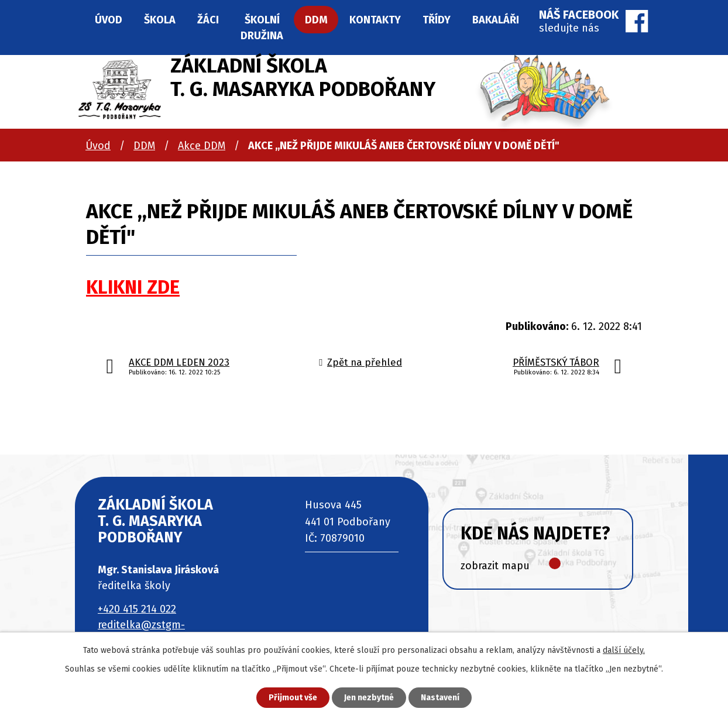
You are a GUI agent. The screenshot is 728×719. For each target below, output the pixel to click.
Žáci (208, 20)
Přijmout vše (293, 698)
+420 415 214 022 (137, 609)
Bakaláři (496, 20)
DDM (144, 146)
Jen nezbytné (369, 698)
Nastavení (440, 698)
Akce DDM (202, 146)
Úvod (98, 146)
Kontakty (375, 20)
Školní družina (262, 28)
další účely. (624, 650)
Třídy (437, 20)
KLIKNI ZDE (133, 288)
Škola (160, 20)
